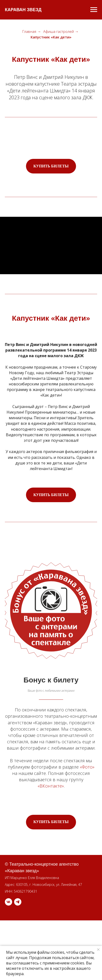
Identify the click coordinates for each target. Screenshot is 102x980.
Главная (29, 32)
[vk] (8, 902)
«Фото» (87, 767)
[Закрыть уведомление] (98, 950)
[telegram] (18, 902)
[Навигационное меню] (94, 10)
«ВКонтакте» (51, 786)
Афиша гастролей (59, 32)
